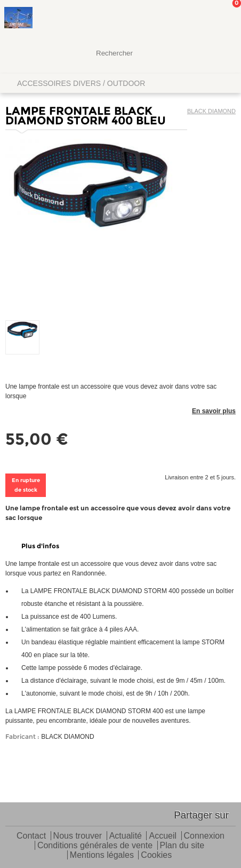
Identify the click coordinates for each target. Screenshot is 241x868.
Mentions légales (102, 855)
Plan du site (182, 846)
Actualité (126, 836)
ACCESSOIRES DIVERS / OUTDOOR (81, 83)
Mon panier (224, 19)
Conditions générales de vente (95, 846)
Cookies (156, 855)
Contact (31, 836)
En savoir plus (214, 411)
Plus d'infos (40, 546)
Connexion (204, 836)
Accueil (163, 836)
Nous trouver (78, 836)
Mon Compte (193, 19)
